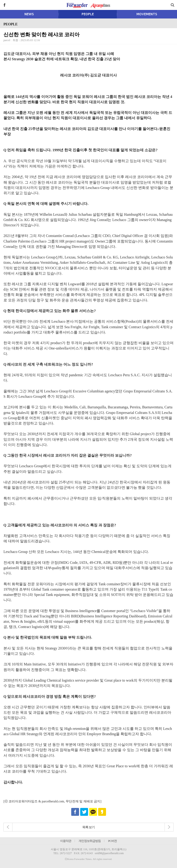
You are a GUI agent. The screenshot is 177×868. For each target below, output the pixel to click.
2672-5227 (66, 853)
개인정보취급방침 (90, 841)
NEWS (29, 14)
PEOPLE (88, 14)
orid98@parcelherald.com (109, 853)
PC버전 (112, 841)
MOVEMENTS (147, 14)
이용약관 (66, 841)
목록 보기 (89, 827)
